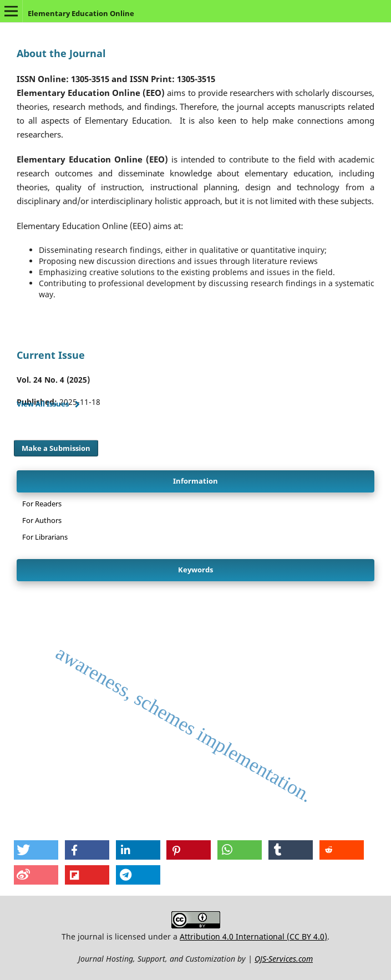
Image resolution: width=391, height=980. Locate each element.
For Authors (42, 520)
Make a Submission (56, 448)
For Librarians (45, 537)
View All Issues (43, 404)
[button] (36, 850)
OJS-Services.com (284, 959)
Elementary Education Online (81, 13)
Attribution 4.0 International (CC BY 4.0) (253, 936)
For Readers (42, 504)
